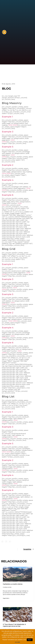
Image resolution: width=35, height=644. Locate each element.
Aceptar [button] (30, 640)
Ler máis (18, 642)
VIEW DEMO (13, 125)
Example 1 (7, 117)
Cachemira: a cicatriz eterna (13, 584)
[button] (3, 542)
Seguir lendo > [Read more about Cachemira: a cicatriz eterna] (6, 598)
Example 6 (8, 195)
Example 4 (8, 180)
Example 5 (8, 147)
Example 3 (8, 132)
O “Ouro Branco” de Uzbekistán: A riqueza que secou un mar (14, 625)
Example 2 (8, 165)
